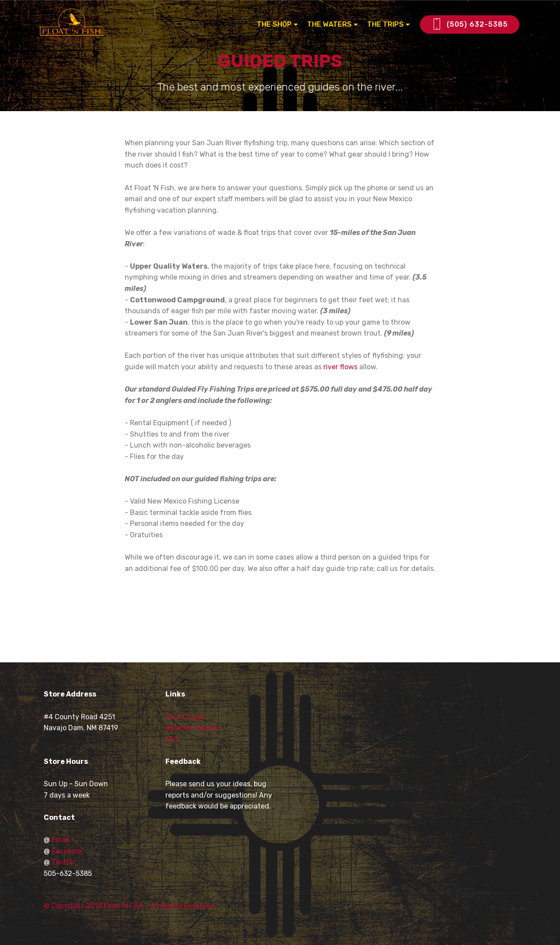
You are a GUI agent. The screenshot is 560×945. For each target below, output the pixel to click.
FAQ (172, 739)
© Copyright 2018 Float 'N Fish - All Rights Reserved (129, 906)
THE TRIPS (385, 24)
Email (60, 840)
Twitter (64, 862)
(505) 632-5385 (470, 24)
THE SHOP (274, 24)
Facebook (67, 851)
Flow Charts (185, 717)
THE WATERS (329, 24)
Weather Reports (193, 728)
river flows (340, 367)
